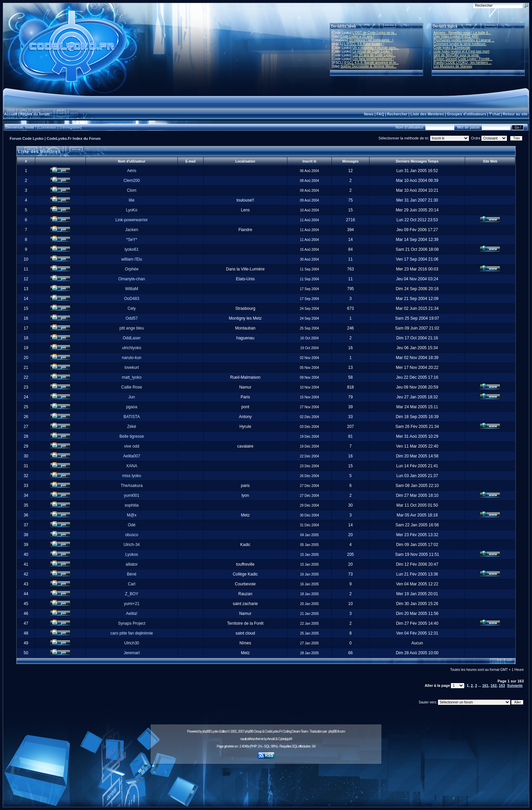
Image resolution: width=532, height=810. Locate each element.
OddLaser (132, 338)
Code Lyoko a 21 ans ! (357, 36)
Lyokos (132, 554)
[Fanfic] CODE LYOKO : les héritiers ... (463, 63)
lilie (131, 200)
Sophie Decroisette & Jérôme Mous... (368, 66)
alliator (131, 564)
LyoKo (132, 210)
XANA (132, 466)
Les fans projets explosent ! (373, 59)
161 (485, 685)
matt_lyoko (132, 377)
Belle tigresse (132, 436)
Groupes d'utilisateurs (467, 114)
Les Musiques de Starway (453, 66)
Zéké (132, 427)
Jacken (132, 230)
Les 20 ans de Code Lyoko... (374, 55)
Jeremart (131, 653)
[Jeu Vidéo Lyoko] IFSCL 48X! (456, 36)
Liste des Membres (427, 114)
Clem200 (132, 181)
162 (494, 685)
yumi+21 (132, 604)
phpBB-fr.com (337, 731)
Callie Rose (131, 387)
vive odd (132, 446)
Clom (132, 190)
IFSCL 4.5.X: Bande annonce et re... (371, 63)
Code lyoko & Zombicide (452, 48)
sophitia (131, 505)
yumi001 (131, 495)
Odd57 (132, 318)
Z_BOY (131, 594)
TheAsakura (132, 486)
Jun (131, 397)
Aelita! (131, 614)
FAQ (381, 114)
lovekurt (132, 368)
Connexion (47, 127)
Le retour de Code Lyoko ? (373, 51)
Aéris (131, 171)
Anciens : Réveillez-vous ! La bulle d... (462, 33)
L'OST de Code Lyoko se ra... (375, 33)
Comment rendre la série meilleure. (460, 44)
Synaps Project (132, 623)
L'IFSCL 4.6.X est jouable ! (364, 44)
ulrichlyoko (132, 348)
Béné (132, 574)
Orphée (132, 269)
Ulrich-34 (132, 545)
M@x (132, 515)
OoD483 (132, 299)
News (369, 114)
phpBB (206, 731)
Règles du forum (35, 114)
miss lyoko (132, 476)
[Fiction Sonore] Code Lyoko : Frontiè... (463, 59)
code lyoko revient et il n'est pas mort (461, 51)
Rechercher (397, 114)
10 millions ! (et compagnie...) (371, 40)
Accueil (11, 114)
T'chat (495, 114)
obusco (132, 535)
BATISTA (132, 417)
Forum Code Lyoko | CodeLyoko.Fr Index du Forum (55, 138)
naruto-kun (131, 358)
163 (502, 685)
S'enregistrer (70, 127)
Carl (132, 584)
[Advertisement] (266, 782)
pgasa (132, 407)
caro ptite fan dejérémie (131, 633)
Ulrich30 (132, 643)
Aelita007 (132, 456)
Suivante (515, 685)
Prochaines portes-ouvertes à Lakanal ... (464, 40)
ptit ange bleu (132, 328)
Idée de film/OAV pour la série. (457, 55)
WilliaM (132, 289)
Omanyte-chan (132, 279)
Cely (132, 308)
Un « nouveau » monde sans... (376, 48)
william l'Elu (132, 259)
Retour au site (515, 114)
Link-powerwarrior (131, 220)
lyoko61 (131, 249)
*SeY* (132, 240)
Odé (132, 525)
